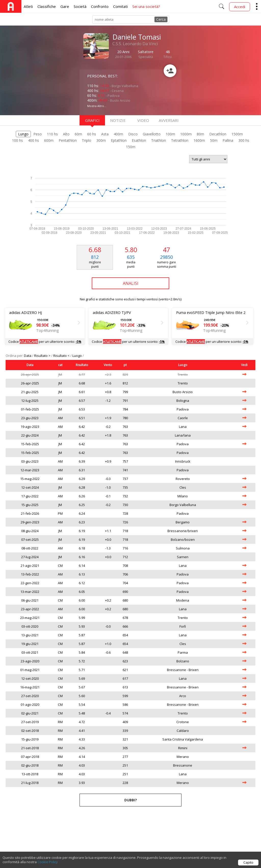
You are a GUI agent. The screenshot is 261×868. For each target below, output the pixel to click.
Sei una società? (146, 6)
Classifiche (47, 6)
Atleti (28, 6)
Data (28, 356)
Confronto (100, 6)
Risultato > (43, 356)
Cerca (161, 19)
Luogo (77, 356)
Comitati (120, 6)
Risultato (82, 365)
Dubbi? (131, 800)
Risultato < (62, 356)
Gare (65, 6)
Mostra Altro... (97, 106)
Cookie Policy (48, 862)
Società (80, 6)
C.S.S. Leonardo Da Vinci (135, 44)
